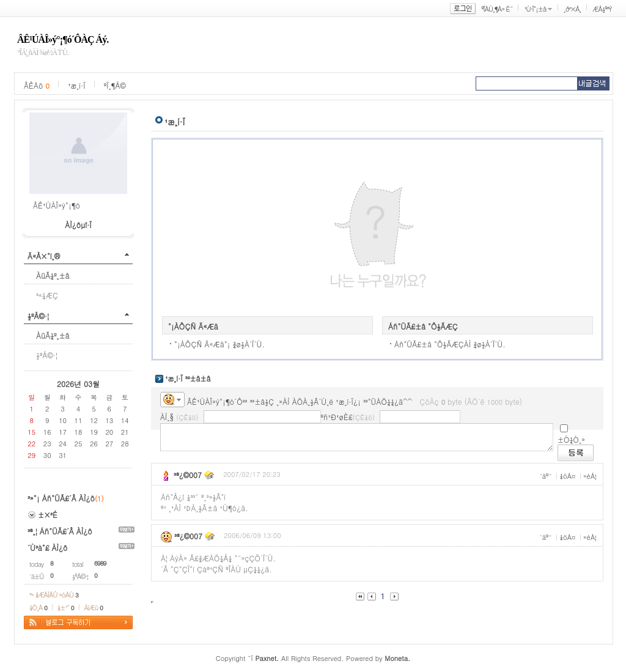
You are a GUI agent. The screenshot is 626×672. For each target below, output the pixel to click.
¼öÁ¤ (567, 476)
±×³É (48, 515)
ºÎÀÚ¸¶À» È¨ (497, 9)
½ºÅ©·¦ (38, 316)
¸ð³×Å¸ (572, 9)
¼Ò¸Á (38, 607)
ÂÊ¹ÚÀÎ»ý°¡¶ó (57, 205)
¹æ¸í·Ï (77, 85)
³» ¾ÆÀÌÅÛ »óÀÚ (54, 595)
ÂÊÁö (37, 85)
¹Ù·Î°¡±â (535, 9)
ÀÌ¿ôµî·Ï (78, 225)
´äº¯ (546, 476)
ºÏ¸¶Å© (115, 85)
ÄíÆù (94, 607)
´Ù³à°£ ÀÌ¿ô (47, 548)
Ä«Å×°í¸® (44, 256)
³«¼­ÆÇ (47, 295)
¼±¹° (66, 607)
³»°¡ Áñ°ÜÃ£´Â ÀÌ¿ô (61, 498)
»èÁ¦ (590, 476)
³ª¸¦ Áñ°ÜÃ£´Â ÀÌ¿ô (60, 531)
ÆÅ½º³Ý (602, 9)
